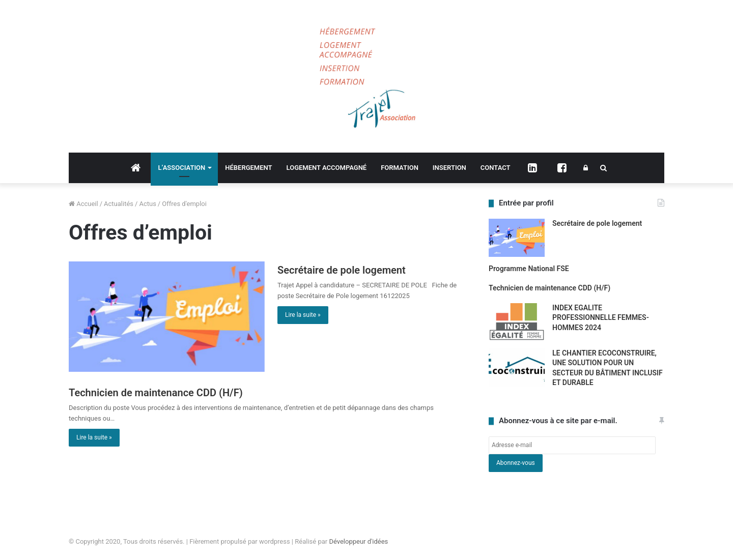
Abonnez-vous (516, 463)
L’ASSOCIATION (181, 168)
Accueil (83, 204)
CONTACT (496, 168)
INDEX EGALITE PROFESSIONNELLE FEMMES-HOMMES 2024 (601, 318)
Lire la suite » (303, 315)
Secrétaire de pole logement (342, 270)
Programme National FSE (529, 269)
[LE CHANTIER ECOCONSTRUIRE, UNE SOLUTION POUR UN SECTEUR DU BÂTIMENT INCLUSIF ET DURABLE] (517, 367)
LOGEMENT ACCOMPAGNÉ (327, 168)
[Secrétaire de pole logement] (167, 317)
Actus (147, 204)
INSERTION (449, 168)
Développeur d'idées (358, 541)
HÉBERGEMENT (248, 168)
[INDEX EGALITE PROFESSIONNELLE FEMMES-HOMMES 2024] (517, 322)
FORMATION (400, 168)
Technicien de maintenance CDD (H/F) (156, 393)
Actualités (119, 204)
